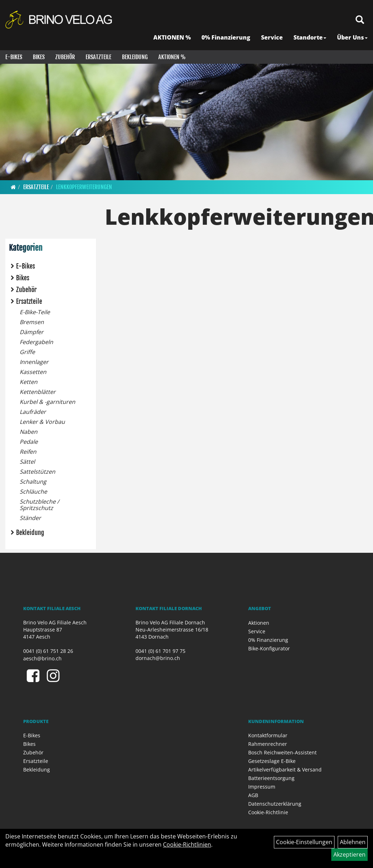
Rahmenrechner (268, 744)
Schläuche (33, 492)
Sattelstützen (37, 472)
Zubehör (65, 57)
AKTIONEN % (172, 37)
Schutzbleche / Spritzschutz (39, 505)
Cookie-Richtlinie (268, 812)
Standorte (310, 37)
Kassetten (33, 372)
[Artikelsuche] (360, 20)
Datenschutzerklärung (275, 804)
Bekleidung (135, 57)
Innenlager (34, 362)
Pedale (29, 442)
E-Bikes (14, 57)
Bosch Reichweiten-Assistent (282, 752)
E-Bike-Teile (35, 312)
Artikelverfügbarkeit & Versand (285, 770)
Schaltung (33, 482)
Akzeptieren (349, 854)
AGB (253, 795)
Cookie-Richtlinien (187, 844)
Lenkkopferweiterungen (84, 187)
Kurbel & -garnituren (47, 402)
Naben (29, 432)
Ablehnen (353, 842)
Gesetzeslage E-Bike (272, 761)
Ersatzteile (98, 57)
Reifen (28, 452)
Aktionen (259, 623)
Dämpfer (32, 332)
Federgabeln (36, 342)
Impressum (262, 787)
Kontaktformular (268, 735)
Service (272, 37)
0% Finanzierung (226, 37)
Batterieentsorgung (271, 778)
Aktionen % (172, 57)
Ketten (29, 382)
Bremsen (32, 322)
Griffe (27, 352)
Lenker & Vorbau (42, 422)
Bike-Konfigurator (269, 648)
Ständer (30, 518)
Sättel (27, 462)
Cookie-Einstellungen (304, 842)
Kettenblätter (38, 392)
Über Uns (352, 37)
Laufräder (33, 412)
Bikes (39, 57)
